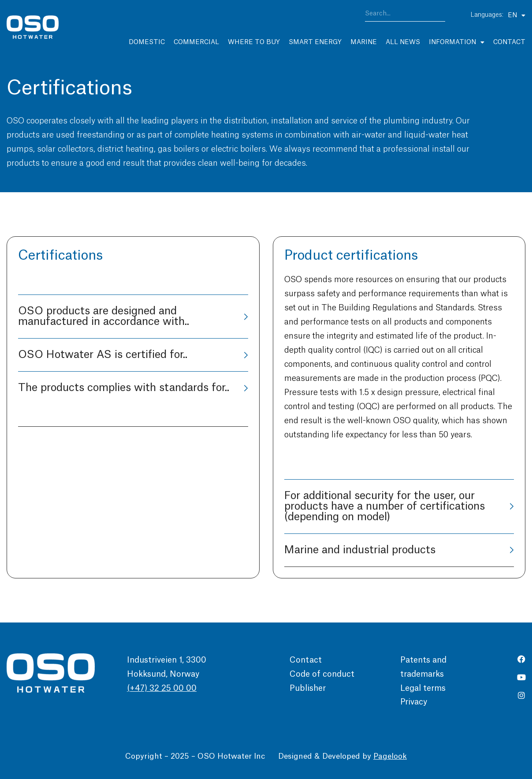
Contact (509, 42)
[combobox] (405, 15)
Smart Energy (315, 42)
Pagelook (390, 756)
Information (457, 42)
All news (403, 42)
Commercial (196, 42)
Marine (364, 42)
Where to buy (254, 42)
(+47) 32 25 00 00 (162, 688)
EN (517, 15)
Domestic (147, 42)
